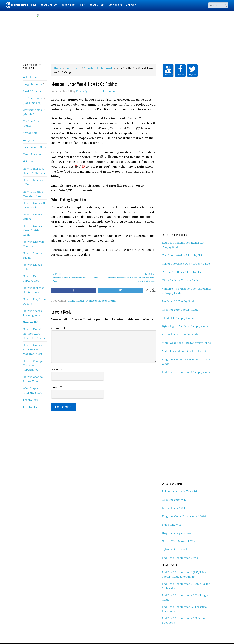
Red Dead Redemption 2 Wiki (180, 558)
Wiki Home (30, 77)
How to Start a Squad (32, 255)
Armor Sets (30, 133)
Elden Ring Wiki (172, 525)
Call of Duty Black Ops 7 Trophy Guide (186, 264)
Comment (58, 328)
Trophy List (30, 400)
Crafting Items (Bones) (32, 123)
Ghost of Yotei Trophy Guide (180, 310)
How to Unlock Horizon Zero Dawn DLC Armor (34, 334)
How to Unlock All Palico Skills (34, 205)
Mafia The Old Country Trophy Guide (185, 351)
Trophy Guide (31, 407)
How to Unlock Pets (32, 267)
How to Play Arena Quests (35, 301)
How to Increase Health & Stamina (34, 171)
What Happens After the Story (32, 390)
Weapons (29, 140)
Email (57, 387)
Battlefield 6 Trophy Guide (179, 301)
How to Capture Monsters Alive (33, 194)
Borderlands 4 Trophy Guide (180, 334)
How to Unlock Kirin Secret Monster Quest (33, 349)
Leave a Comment (104, 91)
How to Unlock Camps (32, 217)
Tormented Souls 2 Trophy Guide (183, 272)
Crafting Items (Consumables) (32, 101)
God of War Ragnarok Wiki (179, 541)
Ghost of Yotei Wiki (174, 500)
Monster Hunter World (101, 301)
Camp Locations (33, 154)
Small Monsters (33, 91)
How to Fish (31, 322)
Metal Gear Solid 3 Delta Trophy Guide (186, 343)
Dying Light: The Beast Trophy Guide (185, 326)
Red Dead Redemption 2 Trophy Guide (186, 372)
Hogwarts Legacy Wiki (176, 533)
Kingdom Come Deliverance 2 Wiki (184, 516)
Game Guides (76, 301)
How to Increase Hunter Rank (34, 290)
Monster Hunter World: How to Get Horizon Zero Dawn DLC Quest (130, 277)
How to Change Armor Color (33, 379)
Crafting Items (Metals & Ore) (32, 112)
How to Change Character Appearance (33, 365)
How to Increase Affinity (34, 182)
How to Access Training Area (32, 313)
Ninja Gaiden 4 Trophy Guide (180, 280)
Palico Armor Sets (34, 147)
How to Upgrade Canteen (34, 244)
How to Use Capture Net (31, 278)
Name (57, 369)
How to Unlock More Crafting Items (32, 230)
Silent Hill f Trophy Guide (178, 318)
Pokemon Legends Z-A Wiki (179, 491)
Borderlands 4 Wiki (174, 508)
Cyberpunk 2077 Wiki (175, 549)
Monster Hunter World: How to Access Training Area (77, 277)
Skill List (28, 161)
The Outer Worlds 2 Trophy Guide (183, 255)
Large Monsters (33, 84)
